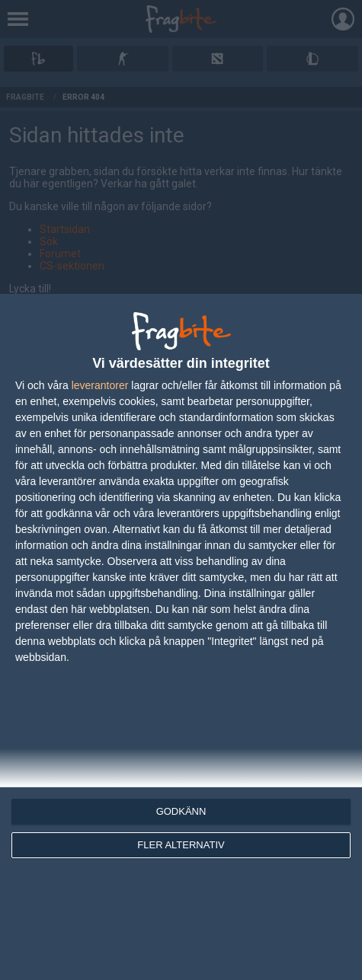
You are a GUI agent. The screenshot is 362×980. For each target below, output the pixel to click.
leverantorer (100, 385)
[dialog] (181, 637)
